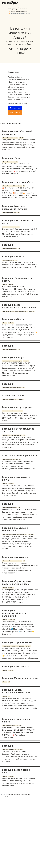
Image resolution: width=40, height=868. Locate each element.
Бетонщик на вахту (13, 257)
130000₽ (20, 411)
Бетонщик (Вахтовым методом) (20, 678)
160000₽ (26, 361)
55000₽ (21, 399)
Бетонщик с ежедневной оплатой (16, 720)
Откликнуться (15, 108)
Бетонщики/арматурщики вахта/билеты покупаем (17, 583)
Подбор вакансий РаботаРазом (18, 8)
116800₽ (11, 285)
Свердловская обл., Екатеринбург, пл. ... (13, 646)
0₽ (16, 162)
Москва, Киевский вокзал (10, 213)
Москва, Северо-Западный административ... (15, 534)
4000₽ (21, 138)
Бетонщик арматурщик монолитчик (15, 529)
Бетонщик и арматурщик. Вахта (17, 479)
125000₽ (11, 323)
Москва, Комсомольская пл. (10, 138)
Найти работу (15, 112)
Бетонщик (8, 245)
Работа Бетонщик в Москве (19, 12)
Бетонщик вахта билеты (16, 666)
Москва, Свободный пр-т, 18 (10, 725)
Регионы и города (19, 794)
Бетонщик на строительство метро (18, 222)
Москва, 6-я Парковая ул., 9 (10, 399)
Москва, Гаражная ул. (8, 260)
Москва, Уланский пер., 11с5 (10, 459)
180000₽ (32, 311)
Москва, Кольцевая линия (10, 249)
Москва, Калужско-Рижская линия (12, 388)
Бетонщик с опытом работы (18, 182)
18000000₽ (12, 620)
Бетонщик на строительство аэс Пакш (18, 430)
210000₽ (11, 484)
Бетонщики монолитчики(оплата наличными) (14, 613)
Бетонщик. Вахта (12, 158)
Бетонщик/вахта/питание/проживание (17, 133)
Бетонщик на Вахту (13, 319)
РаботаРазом (23, 103)
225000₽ (28, 646)
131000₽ (11, 670)
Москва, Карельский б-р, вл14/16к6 (12, 186)
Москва (5, 285)
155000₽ (11, 776)
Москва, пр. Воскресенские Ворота (12, 361)
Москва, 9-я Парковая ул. (9, 749)
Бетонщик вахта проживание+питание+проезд (19, 306)
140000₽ (20, 749)
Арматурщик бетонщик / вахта (19, 456)
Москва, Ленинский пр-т (9, 227)
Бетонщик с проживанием (17, 642)
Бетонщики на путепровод (17, 407)
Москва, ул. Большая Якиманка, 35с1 (12, 435)
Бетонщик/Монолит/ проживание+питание (15, 208)
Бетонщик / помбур (13, 357)
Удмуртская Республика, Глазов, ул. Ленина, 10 (15, 311)
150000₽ (31, 534)
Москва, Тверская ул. (8, 162)
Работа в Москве (16, 10)
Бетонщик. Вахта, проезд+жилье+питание (16, 691)
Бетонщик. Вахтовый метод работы (18, 279)
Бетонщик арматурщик (15, 557)
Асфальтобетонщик (13, 396)
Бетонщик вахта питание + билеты (17, 771)
